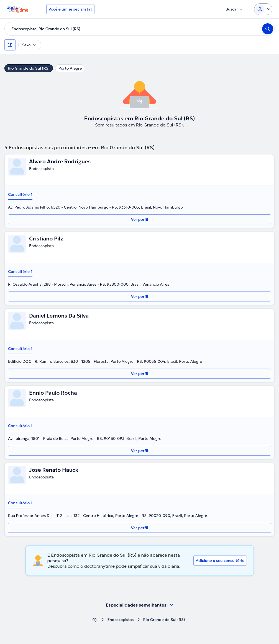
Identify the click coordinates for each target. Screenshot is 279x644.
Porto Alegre (70, 68)
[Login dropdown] (263, 9)
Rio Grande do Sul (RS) (29, 68)
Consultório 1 (20, 194)
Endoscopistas (120, 620)
